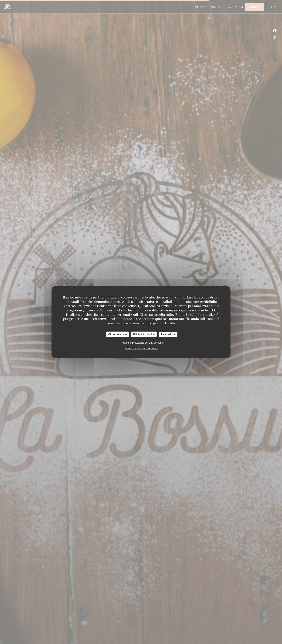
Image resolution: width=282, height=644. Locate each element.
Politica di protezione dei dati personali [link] (142, 342)
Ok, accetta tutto (117, 334)
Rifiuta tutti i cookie (144, 334)
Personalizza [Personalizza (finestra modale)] (168, 334)
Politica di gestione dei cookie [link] (142, 348)
